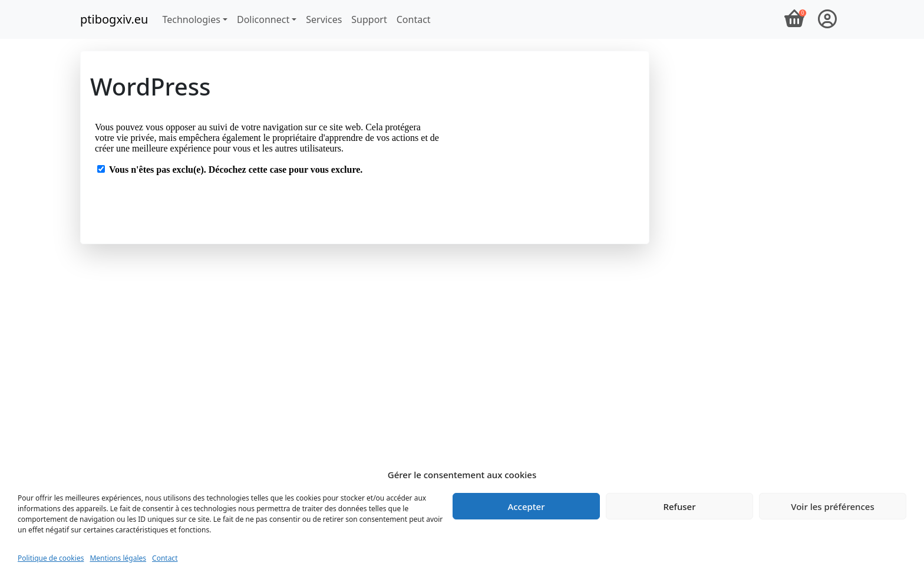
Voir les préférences (832, 506)
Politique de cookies (51, 558)
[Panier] (794, 19)
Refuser (679, 506)
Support (369, 19)
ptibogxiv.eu (114, 19)
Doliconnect (263, 19)
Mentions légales (118, 558)
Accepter (526, 506)
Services (324, 19)
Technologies (191, 19)
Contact (165, 558)
